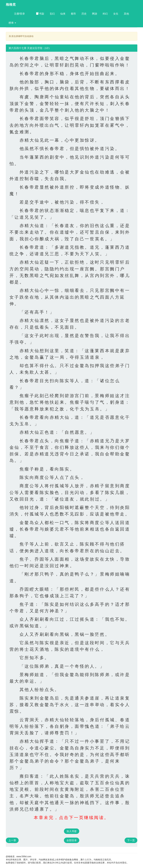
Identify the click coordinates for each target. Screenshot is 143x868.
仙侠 (63, 14)
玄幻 (52, 14)
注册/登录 (20, 14)
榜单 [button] (12, 23)
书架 (40, 14)
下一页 (131, 840)
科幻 (105, 14)
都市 (73, 14)
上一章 (12, 840)
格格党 (11, 5)
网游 (95, 14)
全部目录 (72, 840)
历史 (84, 14)
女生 (116, 14)
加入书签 (72, 831)
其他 (126, 14)
